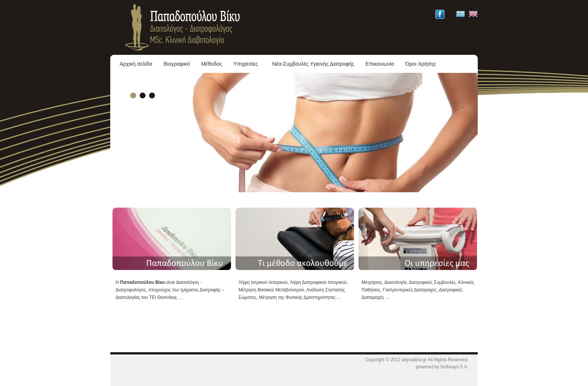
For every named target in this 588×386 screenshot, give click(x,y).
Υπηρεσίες (249, 64)
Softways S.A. (454, 367)
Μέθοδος (211, 64)
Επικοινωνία (380, 64)
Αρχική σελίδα (136, 64)
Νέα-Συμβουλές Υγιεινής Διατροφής (313, 64)
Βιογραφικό (177, 64)
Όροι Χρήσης (421, 64)
